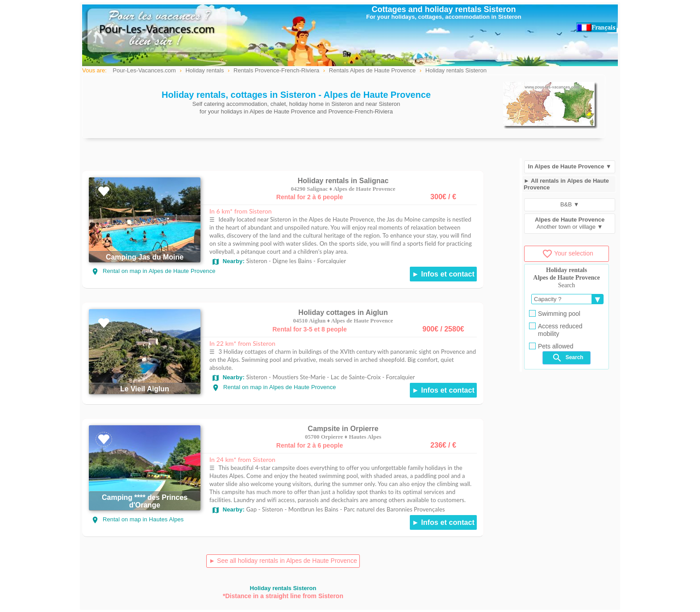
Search (567, 358)
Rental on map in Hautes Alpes (137, 519)
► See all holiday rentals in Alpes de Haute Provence (283, 561)
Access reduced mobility (556, 330)
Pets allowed (551, 346)
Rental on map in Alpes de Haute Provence (153, 271)
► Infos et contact (443, 274)
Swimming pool (555, 314)
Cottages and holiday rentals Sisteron (444, 9)
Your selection (567, 253)
